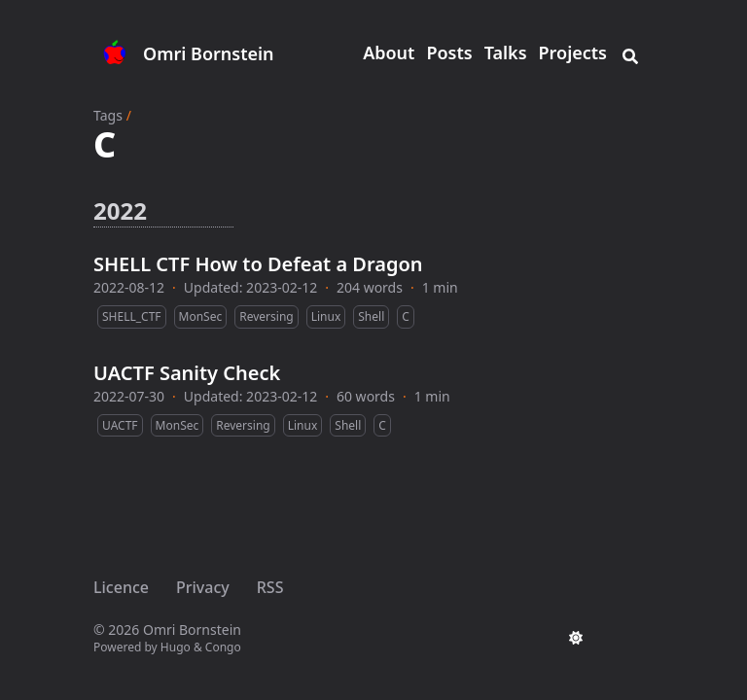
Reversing (266, 316)
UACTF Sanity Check (187, 373)
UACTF (120, 425)
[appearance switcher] (576, 638)
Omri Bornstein (209, 53)
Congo (223, 647)
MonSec (201, 316)
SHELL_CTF (132, 316)
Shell (371, 316)
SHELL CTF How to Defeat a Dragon (258, 264)
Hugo (176, 647)
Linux (326, 316)
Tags (108, 115)
